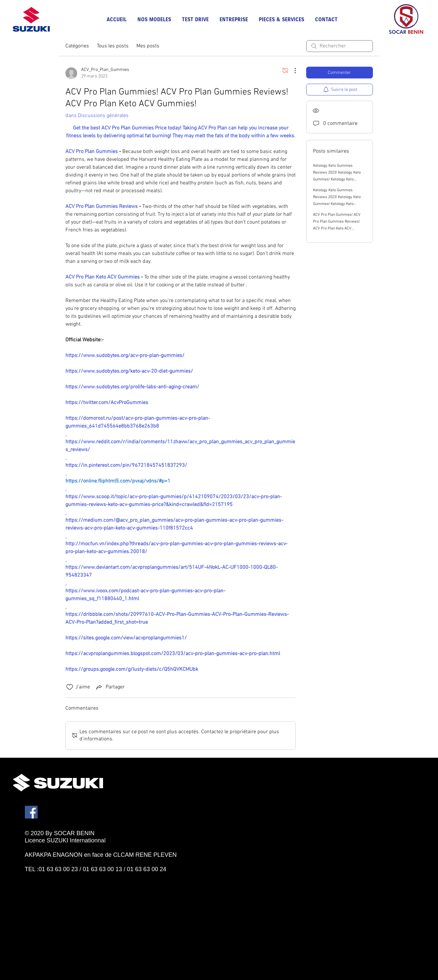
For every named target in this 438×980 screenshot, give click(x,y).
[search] (340, 46)
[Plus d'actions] (292, 71)
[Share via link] (110, 687)
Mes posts (148, 46)
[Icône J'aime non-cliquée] (70, 687)
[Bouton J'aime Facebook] (54, 876)
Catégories (77, 46)
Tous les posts (113, 46)
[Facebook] (31, 812)
